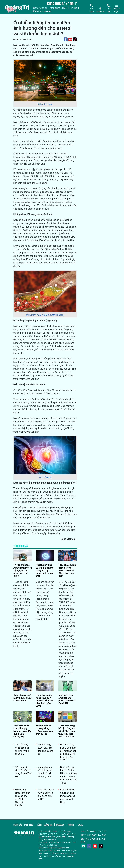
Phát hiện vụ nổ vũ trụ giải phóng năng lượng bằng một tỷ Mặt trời (45, 570)
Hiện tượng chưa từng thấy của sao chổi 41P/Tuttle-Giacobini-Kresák (23, 798)
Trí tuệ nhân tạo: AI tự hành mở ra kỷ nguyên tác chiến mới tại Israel (23, 570)
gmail (80, 825)
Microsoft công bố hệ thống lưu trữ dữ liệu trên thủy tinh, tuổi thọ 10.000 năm (67, 731)
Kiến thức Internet (42, 11)
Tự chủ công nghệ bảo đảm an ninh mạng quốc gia (22, 749)
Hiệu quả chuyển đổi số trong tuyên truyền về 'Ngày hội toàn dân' (67, 570)
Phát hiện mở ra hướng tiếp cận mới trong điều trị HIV (46, 794)
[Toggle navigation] (2, 15)
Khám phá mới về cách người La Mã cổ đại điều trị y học (45, 772)
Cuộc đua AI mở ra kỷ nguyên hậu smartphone (22, 698)
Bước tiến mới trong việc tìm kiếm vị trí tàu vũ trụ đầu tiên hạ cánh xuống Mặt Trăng (68, 775)
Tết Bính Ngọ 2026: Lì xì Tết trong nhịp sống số (45, 749)
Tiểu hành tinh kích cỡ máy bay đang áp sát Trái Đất (23, 772)
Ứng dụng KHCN (59, 8)
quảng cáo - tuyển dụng (23, 825)
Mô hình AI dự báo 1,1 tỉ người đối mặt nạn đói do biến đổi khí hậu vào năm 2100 (68, 752)
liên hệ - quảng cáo (45, 825)
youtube (71, 825)
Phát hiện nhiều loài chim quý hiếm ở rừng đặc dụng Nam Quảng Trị (22, 731)
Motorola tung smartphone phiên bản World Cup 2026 (67, 699)
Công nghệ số (40, 8)
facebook (60, 825)
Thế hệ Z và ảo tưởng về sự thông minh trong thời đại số (45, 730)
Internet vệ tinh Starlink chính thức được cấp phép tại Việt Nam (68, 796)
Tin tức (74, 8)
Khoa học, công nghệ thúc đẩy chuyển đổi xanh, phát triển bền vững (45, 700)
